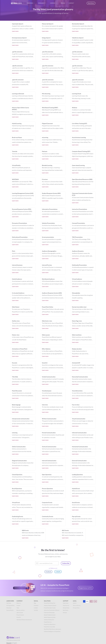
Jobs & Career (20, 613)
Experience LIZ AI (85, 588)
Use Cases (9, 603)
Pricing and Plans (10, 605)
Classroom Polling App (49, 613)
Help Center (66, 603)
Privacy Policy (76, 608)
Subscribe (66, 563)
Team (18, 608)
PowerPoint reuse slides (49, 627)
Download (9, 608)
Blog (35, 603)
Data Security (66, 605)
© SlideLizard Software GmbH (13, 640)
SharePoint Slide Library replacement (52, 629)
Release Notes (66, 608)
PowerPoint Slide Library (50, 624)
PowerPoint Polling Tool (50, 603)
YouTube (36, 610)
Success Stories (10, 610)
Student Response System (50, 617)
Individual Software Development (24, 620)
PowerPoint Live (48, 622)
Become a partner (21, 610)
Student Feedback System (50, 615)
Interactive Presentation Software (52, 610)
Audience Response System (50, 605)
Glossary (65, 613)
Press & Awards (20, 615)
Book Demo (91, 3)
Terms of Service (77, 605)
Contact (18, 605)
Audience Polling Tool (49, 620)
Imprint (75, 603)
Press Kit (19, 617)
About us (19, 603)
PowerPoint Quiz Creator (50, 608)
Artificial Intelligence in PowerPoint (52, 631)
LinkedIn (58, 572)
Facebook (48, 572)
